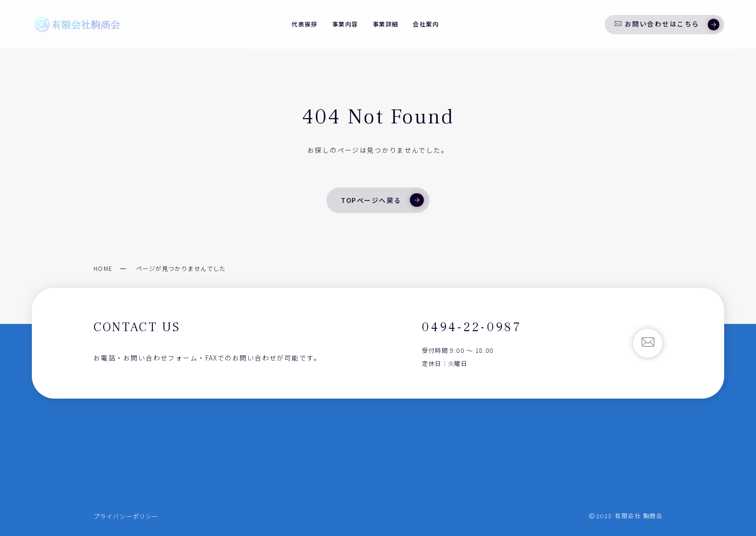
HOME (103, 268)
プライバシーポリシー (126, 516)
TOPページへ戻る (382, 200)
